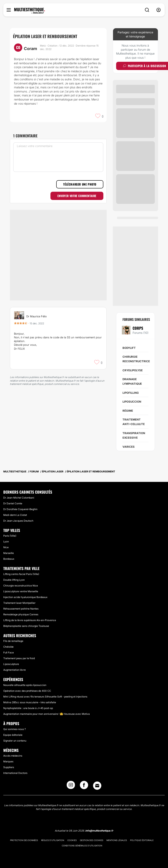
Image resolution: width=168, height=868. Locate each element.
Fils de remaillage (13, 641)
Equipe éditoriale (13, 735)
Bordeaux (9, 559)
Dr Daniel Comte (13, 503)
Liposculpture (11, 664)
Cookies (72, 840)
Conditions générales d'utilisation (82, 846)
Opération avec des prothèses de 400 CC (27, 691)
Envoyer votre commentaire (77, 196)
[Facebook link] (84, 786)
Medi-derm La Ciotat (15, 515)
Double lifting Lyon (14, 580)
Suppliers (9, 767)
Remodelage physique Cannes (21, 614)
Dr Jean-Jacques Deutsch (18, 521)
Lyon (6, 541)
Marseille (9, 553)
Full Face (9, 652)
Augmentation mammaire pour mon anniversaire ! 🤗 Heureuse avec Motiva (47, 714)
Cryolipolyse (133, 370)
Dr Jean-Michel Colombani (19, 498)
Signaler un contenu (15, 741)
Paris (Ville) (10, 536)
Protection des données (24, 840)
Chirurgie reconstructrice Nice (21, 586)
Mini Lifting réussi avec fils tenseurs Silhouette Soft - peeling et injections (45, 697)
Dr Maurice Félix (37, 316)
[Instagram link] (71, 786)
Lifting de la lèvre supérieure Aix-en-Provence (30, 620)
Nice (6, 547)
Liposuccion (132, 402)
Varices (129, 447)
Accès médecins (13, 756)
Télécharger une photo (80, 184)
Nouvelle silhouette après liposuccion (25, 685)
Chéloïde (8, 647)
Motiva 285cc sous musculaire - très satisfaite (30, 702)
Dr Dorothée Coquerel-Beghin (20, 509)
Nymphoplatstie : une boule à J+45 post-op (28, 708)
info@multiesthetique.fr (99, 831)
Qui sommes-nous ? (15, 729)
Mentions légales (117, 840)
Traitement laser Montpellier (19, 603)
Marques (8, 761)
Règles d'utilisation (53, 840)
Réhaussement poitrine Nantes (21, 609)
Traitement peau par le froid (19, 658)
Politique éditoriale (142, 840)
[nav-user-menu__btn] (159, 10)
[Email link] (97, 786)
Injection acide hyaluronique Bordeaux (25, 597)
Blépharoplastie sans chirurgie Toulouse (26, 626)
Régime (128, 411)
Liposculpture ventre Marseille (21, 591)
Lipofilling (131, 393)
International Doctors (15, 773)
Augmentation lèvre (15, 670)
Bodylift (129, 348)
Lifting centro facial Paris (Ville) (21, 574)
